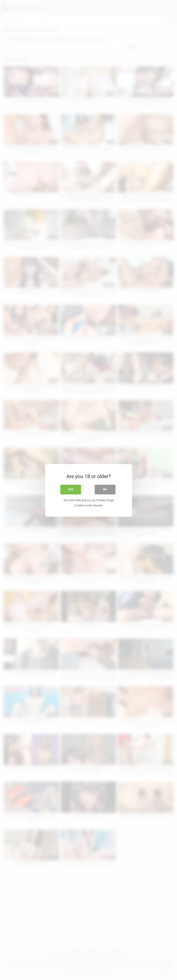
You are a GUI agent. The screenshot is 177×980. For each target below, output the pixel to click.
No (105, 489)
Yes (71, 489)
